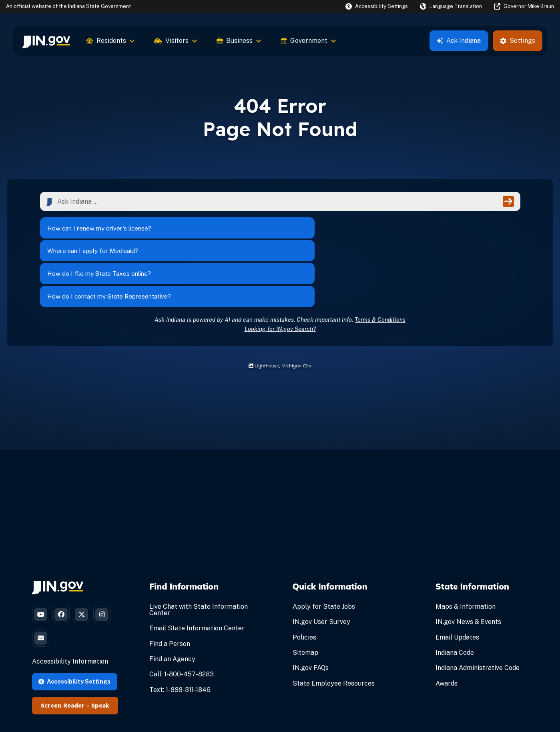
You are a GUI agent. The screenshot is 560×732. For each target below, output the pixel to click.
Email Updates (457, 581)
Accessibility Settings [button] (74, 631)
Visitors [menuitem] (176, 41)
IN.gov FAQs (311, 612)
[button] (377, 6)
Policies (304, 581)
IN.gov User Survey (321, 566)
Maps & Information (466, 551)
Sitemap (305, 597)
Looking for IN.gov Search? (280, 272)
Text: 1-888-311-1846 (180, 633)
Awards (447, 627)
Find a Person (170, 587)
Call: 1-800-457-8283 (182, 618)
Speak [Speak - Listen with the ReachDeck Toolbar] (100, 655)
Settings (518, 41)
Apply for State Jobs (324, 551)
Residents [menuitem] (110, 41)
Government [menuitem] (308, 41)
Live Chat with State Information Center (199, 554)
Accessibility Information (70, 611)
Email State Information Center (197, 572)
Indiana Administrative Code (478, 612)
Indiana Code (455, 597)
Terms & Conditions (380, 263)
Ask (459, 41)
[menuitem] (46, 41)
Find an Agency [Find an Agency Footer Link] (172, 603)
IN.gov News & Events (468, 566)
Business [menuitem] (239, 41)
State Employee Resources (334, 627)
